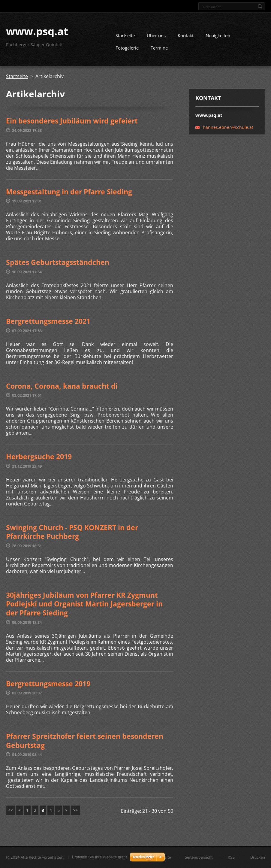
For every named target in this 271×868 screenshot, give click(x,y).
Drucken (258, 858)
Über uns (156, 38)
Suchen (260, 6)
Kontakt (186, 38)
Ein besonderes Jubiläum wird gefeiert (72, 123)
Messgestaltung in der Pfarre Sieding (69, 194)
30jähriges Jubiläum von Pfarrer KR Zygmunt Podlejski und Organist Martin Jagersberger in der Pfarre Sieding (84, 606)
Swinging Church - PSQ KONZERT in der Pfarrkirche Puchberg (72, 534)
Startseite (125, 38)
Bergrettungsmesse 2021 (48, 323)
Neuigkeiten (218, 38)
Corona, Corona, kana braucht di (62, 388)
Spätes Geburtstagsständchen (58, 265)
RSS (231, 858)
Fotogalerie (127, 50)
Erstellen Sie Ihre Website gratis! (100, 858)
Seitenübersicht (199, 858)
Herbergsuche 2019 (39, 459)
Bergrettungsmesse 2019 (48, 686)
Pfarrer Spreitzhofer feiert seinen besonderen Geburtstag (85, 743)
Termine (159, 50)
